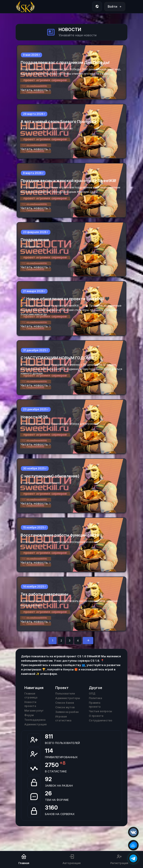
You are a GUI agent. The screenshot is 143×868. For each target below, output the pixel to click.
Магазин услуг (34, 711)
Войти (115, 6)
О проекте (96, 716)
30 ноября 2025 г (35, 468)
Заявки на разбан (67, 712)
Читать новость (36, 90)
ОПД (92, 694)
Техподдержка (35, 720)
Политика (95, 698)
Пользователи (65, 694)
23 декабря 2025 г (36, 409)
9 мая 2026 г (31, 55)
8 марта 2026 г (33, 173)
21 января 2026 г (34, 291)
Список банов (65, 703)
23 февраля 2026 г (36, 232)
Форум (29, 715)
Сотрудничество (101, 720)
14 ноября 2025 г (34, 587)
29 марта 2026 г (34, 114)
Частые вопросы (100, 711)
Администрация (35, 724)
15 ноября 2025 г (34, 527)
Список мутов (65, 707)
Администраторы (68, 698)
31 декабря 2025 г (35, 350)
